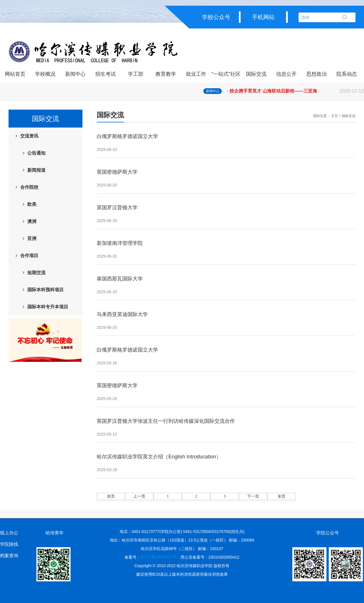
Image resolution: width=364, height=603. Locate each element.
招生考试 (106, 74)
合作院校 (29, 187)
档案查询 (9, 556)
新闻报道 (36, 170)
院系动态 (347, 74)
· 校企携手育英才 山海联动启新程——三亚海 (295, 91)
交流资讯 (29, 136)
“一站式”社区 (226, 74)
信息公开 (286, 74)
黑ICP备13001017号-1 (160, 557)
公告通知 (36, 153)
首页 (111, 496)
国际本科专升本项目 (48, 307)
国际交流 (256, 74)
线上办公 (9, 533)
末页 (282, 496)
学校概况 (45, 74)
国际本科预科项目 (45, 290)
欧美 (32, 204)
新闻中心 (75, 74)
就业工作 (196, 74)
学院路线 (9, 544)
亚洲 (32, 238)
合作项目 (29, 256)
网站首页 (15, 74)
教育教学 (166, 74)
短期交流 (36, 273)
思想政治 (317, 74)
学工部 (136, 74)
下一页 (253, 496)
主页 (334, 116)
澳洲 (32, 221)
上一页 (139, 496)
